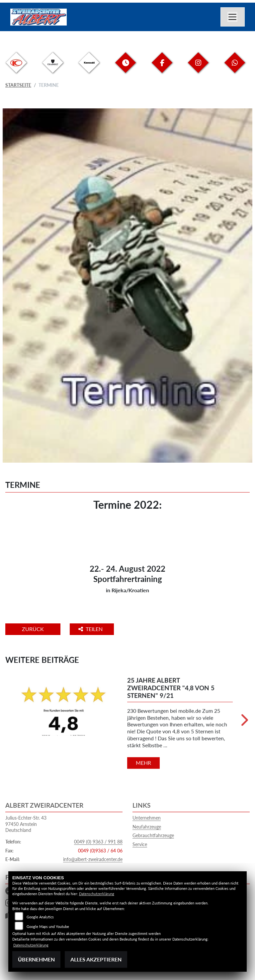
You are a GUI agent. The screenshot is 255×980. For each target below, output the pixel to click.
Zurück (33, 629)
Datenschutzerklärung (97, 894)
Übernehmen (36, 959)
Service (140, 844)
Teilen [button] (91, 629)
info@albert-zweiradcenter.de (93, 859)
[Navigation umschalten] (233, 17)
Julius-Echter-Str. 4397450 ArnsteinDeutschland (26, 824)
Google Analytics (40, 917)
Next (244, 722)
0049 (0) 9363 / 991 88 (98, 842)
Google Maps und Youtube (48, 926)
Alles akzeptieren (96, 959)
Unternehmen (147, 818)
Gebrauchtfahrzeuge (153, 835)
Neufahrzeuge (147, 827)
